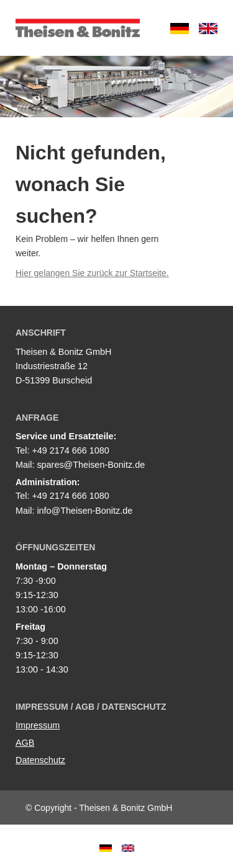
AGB (25, 743)
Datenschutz (40, 760)
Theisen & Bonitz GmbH (78, 28)
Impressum (38, 725)
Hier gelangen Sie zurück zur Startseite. (92, 273)
